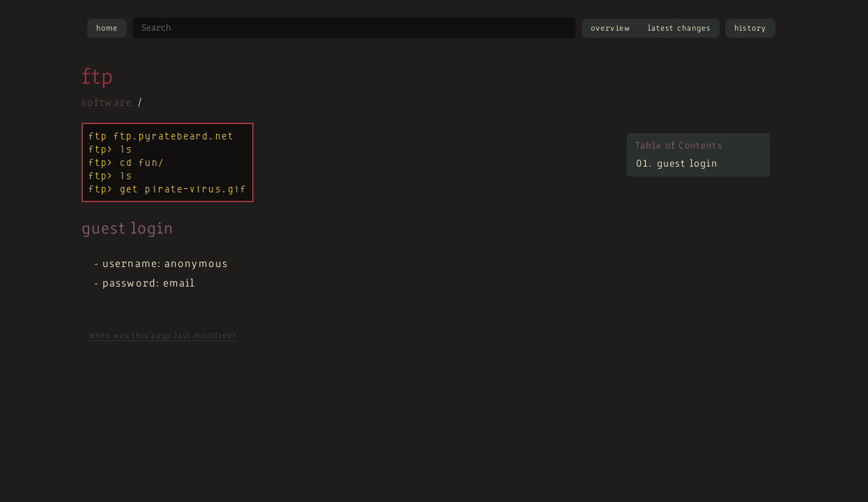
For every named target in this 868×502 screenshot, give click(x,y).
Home (107, 29)
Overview (611, 29)
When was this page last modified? (162, 336)
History (750, 29)
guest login (687, 164)
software (107, 103)
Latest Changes (679, 29)
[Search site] (354, 28)
